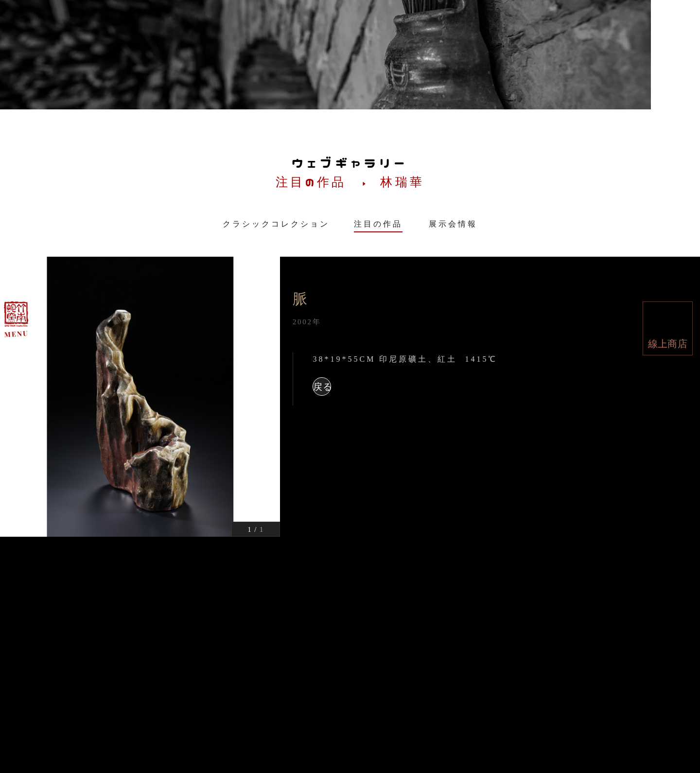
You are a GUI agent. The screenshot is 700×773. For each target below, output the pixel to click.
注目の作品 (378, 224)
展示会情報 (453, 224)
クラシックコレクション (276, 224)
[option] (140, 397)
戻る (322, 387)
